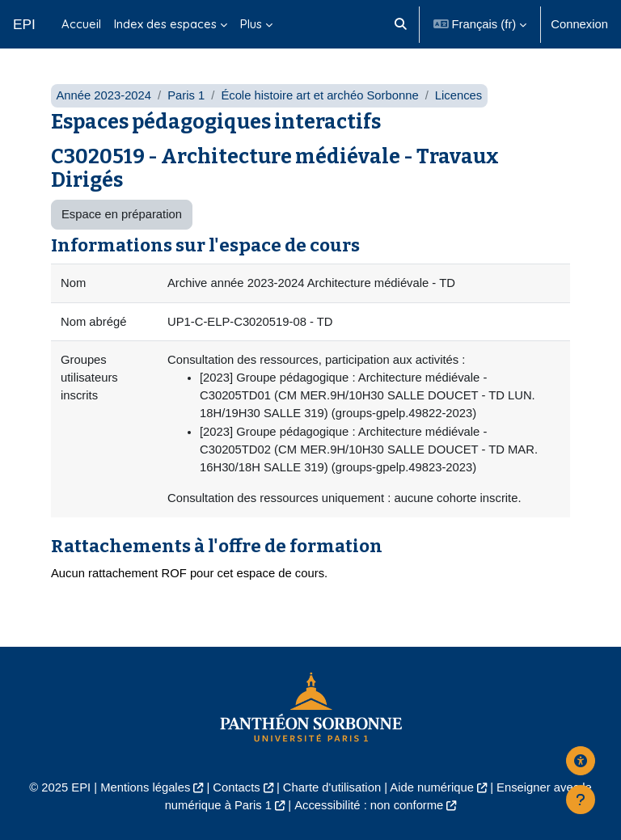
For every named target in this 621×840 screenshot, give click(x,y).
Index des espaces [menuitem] (165, 24)
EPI (24, 24)
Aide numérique (432, 787)
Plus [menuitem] (251, 24)
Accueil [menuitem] (81, 24)
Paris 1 (186, 95)
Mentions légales (145, 787)
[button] (401, 24)
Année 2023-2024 (103, 95)
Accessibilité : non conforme (369, 805)
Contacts (236, 787)
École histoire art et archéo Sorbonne (319, 95)
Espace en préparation (122, 214)
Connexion (579, 24)
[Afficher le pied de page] (581, 800)
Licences (458, 95)
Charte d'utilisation (332, 787)
